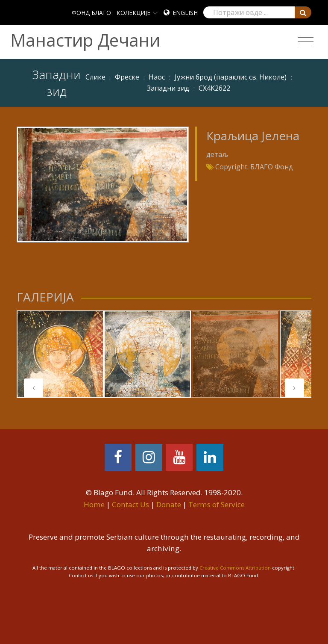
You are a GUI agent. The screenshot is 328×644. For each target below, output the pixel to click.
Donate (169, 504)
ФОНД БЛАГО (91, 13)
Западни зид (168, 88)
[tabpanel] (60, 354)
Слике (95, 77)
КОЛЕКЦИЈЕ (133, 13)
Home (94, 504)
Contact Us (130, 504)
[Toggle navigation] (306, 42)
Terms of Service (217, 504)
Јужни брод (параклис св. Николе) (231, 77)
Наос (157, 77)
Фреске (127, 77)
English (185, 13)
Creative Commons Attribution (235, 568)
